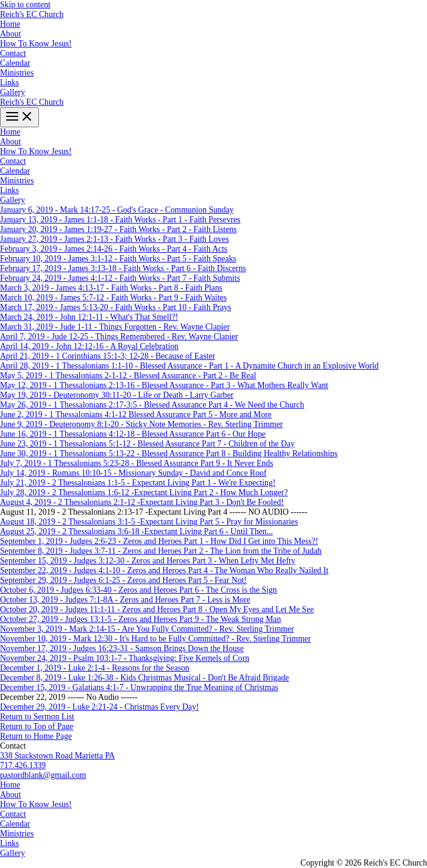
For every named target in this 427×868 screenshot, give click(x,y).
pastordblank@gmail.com (43, 775)
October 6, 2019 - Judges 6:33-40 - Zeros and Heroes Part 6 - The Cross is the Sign (139, 590)
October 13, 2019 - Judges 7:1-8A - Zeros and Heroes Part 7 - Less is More (125, 600)
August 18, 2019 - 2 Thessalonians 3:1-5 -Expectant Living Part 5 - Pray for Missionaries (149, 522)
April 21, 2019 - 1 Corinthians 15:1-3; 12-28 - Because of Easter (108, 356)
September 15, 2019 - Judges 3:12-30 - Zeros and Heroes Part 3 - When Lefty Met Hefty (148, 561)
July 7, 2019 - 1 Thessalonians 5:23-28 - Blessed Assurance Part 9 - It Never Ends (137, 463)
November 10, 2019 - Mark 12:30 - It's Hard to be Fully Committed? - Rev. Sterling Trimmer (155, 639)
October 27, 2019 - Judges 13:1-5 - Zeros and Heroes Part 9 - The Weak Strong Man (140, 619)
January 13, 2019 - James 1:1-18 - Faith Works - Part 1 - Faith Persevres (120, 220)
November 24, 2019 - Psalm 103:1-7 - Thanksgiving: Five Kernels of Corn (125, 658)
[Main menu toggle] (19, 117)
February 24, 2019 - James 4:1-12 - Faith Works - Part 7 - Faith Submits (120, 278)
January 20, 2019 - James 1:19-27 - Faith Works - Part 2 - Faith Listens (118, 229)
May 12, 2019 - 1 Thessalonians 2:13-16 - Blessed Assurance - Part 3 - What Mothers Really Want (164, 385)
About (10, 34)
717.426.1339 (23, 765)
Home (10, 24)
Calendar (15, 63)
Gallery (12, 92)
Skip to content (25, 5)
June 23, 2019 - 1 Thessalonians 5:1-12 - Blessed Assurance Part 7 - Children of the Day (147, 444)
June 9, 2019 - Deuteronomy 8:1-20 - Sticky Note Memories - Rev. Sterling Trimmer (141, 424)
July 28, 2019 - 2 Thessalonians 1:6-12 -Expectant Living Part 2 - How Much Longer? (144, 492)
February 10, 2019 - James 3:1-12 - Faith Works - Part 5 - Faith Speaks (118, 259)
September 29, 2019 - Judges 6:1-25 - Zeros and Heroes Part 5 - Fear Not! (123, 580)
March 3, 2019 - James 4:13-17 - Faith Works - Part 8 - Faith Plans (111, 288)
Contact (13, 53)
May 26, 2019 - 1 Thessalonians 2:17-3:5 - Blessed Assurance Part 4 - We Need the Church (152, 405)
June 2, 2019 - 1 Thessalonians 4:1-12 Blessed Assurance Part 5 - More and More (136, 415)
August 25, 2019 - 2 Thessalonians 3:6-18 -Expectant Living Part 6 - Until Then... (136, 531)
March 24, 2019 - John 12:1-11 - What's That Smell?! (89, 317)
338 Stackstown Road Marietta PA (58, 756)
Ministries (17, 73)
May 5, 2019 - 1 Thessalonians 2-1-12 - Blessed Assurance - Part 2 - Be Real (128, 376)
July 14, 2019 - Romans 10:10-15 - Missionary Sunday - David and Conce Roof (133, 473)
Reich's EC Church (32, 14)
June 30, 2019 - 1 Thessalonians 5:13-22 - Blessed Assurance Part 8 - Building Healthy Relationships (169, 453)
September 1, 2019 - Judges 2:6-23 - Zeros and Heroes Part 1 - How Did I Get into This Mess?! (159, 541)
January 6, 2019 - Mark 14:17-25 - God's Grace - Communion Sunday (117, 210)
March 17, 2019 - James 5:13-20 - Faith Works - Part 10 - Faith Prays (116, 307)
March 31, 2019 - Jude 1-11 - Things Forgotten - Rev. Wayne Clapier (115, 327)
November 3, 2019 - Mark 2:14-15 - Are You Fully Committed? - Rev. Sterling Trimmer (147, 629)
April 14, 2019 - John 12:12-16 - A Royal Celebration (89, 346)
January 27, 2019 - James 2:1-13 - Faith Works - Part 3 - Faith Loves (115, 239)
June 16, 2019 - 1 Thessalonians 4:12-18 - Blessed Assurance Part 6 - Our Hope (133, 434)
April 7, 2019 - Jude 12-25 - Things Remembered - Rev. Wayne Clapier (119, 337)
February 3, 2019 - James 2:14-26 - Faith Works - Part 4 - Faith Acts (114, 249)
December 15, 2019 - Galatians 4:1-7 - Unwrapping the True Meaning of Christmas (139, 687)
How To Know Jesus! (36, 44)
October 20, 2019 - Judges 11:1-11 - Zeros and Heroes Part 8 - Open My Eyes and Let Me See (157, 609)
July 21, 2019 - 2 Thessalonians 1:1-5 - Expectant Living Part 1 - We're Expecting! (138, 483)
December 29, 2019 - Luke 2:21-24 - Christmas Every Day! (100, 707)
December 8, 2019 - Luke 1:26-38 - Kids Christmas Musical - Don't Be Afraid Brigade (144, 678)
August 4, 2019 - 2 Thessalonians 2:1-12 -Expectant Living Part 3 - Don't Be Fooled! (142, 502)
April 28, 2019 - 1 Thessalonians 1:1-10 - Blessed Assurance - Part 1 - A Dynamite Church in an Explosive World (189, 366)
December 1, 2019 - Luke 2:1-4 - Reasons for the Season (95, 668)
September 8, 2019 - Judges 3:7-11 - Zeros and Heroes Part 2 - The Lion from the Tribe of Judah (161, 551)
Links (9, 83)
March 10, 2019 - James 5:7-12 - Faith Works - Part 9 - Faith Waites (113, 298)
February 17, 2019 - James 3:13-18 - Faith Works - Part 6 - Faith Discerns (123, 268)
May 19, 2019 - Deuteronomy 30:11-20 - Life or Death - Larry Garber (117, 395)
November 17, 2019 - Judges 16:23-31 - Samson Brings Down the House (122, 648)
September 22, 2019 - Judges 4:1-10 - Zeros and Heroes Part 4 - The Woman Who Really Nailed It (164, 570)
